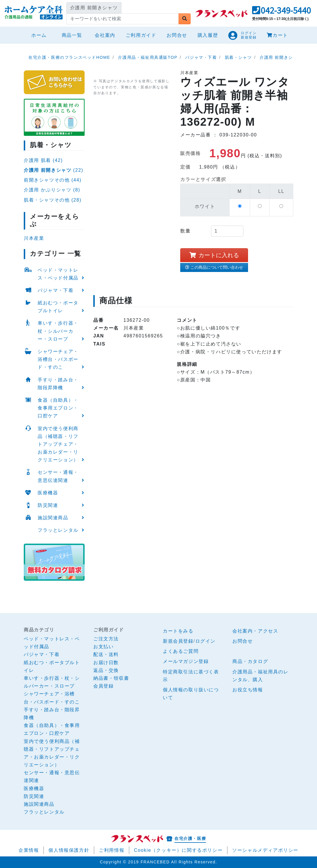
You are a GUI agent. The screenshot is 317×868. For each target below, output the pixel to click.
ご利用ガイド (141, 35)
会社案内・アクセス (255, 631)
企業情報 (29, 850)
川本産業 (34, 238)
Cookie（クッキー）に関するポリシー (178, 850)
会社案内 (105, 35)
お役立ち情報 (248, 690)
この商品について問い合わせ (214, 267)
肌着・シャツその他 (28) (53, 200)
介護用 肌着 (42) (43, 160)
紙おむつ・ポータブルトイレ (58, 307)
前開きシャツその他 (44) (53, 180)
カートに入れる (214, 255)
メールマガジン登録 (186, 661)
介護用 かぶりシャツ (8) (52, 190)
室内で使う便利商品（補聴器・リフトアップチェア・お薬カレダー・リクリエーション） (58, 444)
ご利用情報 (112, 850)
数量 (185, 231)
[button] (282, 12)
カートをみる (178, 631)
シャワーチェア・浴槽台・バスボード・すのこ (58, 359)
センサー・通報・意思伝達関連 (58, 476)
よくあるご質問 (181, 651)
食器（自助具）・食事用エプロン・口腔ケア (58, 408)
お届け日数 (106, 663)
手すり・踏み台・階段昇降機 (58, 384)
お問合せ (177, 35)
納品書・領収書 (111, 678)
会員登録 (103, 686)
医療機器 (48, 493)
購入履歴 (208, 35)
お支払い (103, 647)
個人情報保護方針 (69, 850)
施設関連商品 (53, 518)
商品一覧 (72, 35)
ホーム (41, 34)
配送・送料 (106, 654)
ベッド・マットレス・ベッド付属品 (58, 274)
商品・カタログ (250, 661)
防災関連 (48, 505)
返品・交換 (106, 670)
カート (277, 35)
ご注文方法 (106, 639)
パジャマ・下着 (55, 290)
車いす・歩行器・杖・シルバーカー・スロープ (58, 331)
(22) (53, 170)
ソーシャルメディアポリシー (265, 850)
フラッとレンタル (58, 530)
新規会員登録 (178, 641)
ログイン (205, 641)
